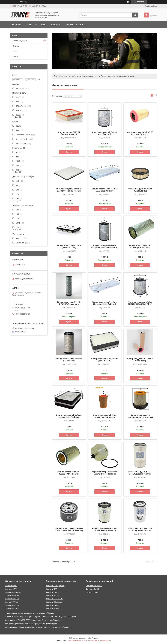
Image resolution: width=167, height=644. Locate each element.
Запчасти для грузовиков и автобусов (90, 76)
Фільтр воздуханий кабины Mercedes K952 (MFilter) (105, 303)
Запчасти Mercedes (13, 592)
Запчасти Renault (12, 599)
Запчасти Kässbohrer (54, 602)
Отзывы (16, 57)
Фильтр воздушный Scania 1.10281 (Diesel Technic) (105, 529)
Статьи (16, 46)
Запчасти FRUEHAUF (54, 599)
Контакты (56, 25)
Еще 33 (18, 172)
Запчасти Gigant (52, 596)
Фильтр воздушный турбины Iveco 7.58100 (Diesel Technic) (69, 529)
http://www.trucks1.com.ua (25, 328)
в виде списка (156, 96)
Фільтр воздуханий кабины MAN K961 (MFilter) (105, 190)
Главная (16, 25)
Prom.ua (95, 638)
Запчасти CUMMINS (94, 586)
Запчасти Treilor (52, 592)
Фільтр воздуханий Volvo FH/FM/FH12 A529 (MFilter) (140, 303)
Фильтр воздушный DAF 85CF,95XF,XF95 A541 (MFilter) (105, 246)
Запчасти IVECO (12, 596)
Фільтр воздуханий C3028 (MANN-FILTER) (69, 246)
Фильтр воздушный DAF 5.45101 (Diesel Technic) (140, 473)
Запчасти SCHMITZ (54, 609)
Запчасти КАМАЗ (12, 609)
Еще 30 (18, 117)
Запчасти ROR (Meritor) (55, 586)
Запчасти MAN (11, 589)
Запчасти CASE (92, 589)
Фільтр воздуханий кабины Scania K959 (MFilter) (69, 416)
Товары (29, 25)
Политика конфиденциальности (99, 640)
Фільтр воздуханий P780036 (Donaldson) (140, 360)
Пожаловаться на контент (76, 640)
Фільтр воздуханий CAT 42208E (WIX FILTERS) (69, 473)
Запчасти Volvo (12, 602)
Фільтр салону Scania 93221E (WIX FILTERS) (105, 360)
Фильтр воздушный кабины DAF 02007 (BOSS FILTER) (69, 190)
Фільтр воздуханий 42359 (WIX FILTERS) (140, 190)
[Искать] (135, 15)
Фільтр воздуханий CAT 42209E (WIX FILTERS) (140, 246)
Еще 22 (18, 201)
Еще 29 (18, 229)
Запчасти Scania (12, 605)
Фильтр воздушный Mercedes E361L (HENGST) (140, 416)
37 (153, 562)
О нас (43, 25)
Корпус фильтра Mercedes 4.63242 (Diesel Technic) (105, 473)
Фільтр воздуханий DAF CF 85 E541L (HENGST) (140, 133)
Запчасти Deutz (92, 592)
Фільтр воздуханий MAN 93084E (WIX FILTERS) (105, 416)
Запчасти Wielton (53, 605)
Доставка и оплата (76, 25)
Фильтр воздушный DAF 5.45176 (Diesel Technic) (140, 529)
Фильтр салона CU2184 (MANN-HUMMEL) (69, 133)
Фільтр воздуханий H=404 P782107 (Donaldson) (69, 303)
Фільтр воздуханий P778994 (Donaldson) (69, 360)
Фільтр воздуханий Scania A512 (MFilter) (105, 133)
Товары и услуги (64, 76)
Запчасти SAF (51, 589)
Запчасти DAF (11, 586)
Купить (69, 152)
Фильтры (111, 76)
